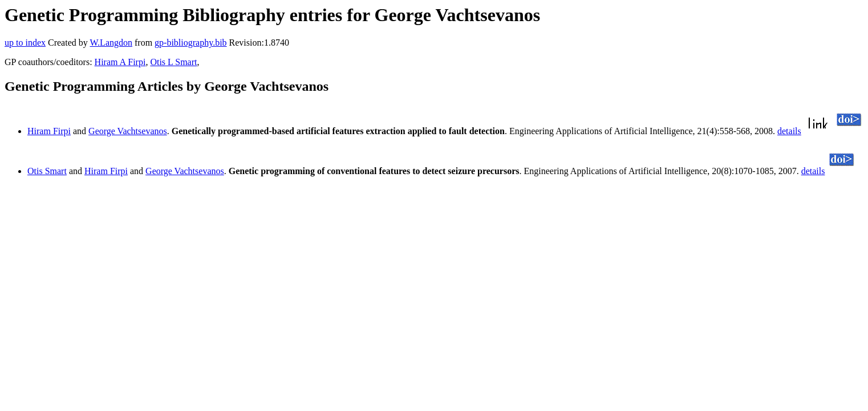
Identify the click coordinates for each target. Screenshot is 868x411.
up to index (25, 43)
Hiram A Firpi (120, 62)
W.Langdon (111, 43)
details (789, 131)
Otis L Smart (173, 62)
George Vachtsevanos (128, 131)
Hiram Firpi (49, 131)
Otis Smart (47, 171)
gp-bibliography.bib (191, 43)
